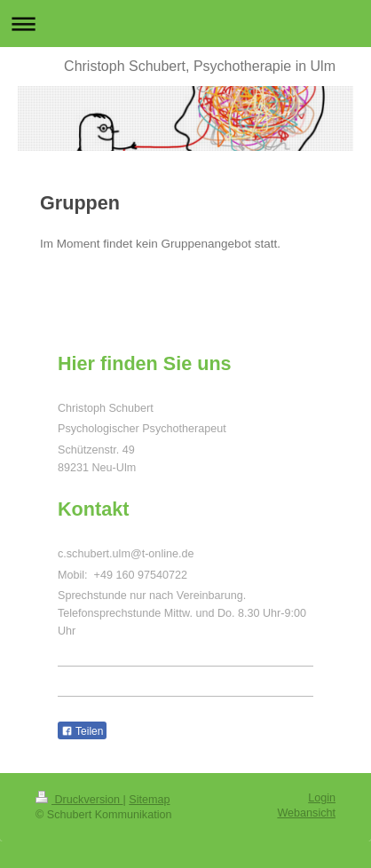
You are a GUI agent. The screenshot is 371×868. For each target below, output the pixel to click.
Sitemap (149, 800)
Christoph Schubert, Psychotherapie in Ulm (200, 66)
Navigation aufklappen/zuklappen (185, 24)
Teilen (82, 731)
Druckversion (79, 800)
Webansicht (306, 813)
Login (322, 798)
